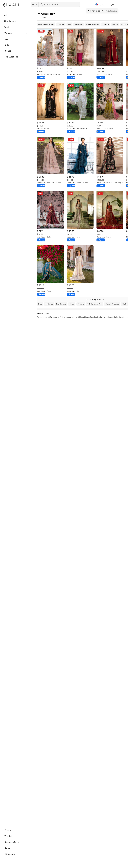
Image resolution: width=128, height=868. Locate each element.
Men (7, 39)
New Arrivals (10, 21)
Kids (7, 45)
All (5, 15)
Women (8, 33)
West (7, 27)
